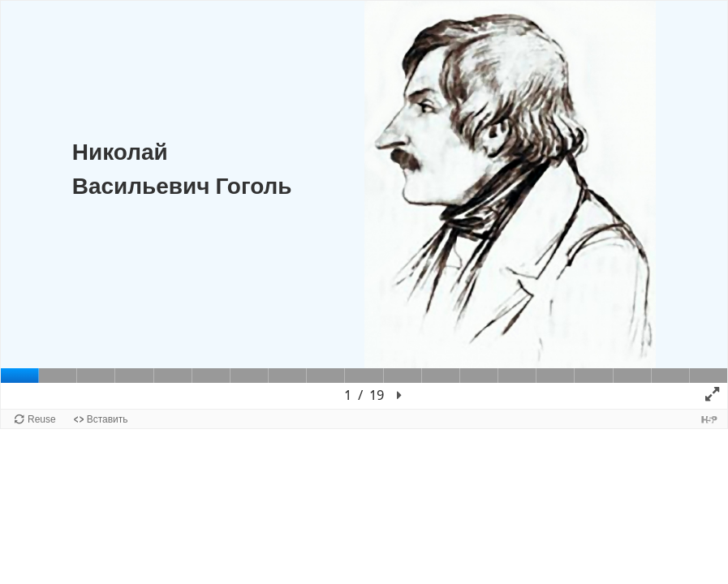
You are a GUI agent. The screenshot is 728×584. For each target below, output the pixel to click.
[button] (399, 395)
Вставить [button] (108, 419)
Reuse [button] (42, 419)
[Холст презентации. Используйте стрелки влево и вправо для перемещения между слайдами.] (364, 205)
